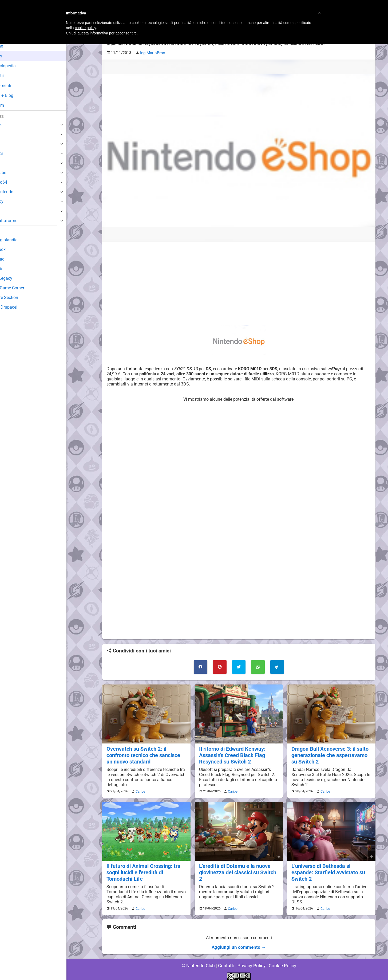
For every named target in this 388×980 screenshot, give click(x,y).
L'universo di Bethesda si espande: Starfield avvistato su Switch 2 (331, 866)
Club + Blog (18, 95)
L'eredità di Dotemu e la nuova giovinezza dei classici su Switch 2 (239, 866)
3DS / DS (13, 153)
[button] (319, 13)
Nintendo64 (15, 182)
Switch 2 (12, 125)
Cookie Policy (280, 961)
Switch (11, 134)
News (13, 56)
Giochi (13, 76)
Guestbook (15, 249)
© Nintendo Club (201, 961)
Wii (7, 163)
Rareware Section (21, 298)
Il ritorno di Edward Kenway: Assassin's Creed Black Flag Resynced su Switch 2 (231, 753)
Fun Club (13, 269)
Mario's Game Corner (24, 288)
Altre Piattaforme (21, 221)
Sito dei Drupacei (20, 307)
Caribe (140, 789)
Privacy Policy (251, 961)
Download (14, 259)
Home (13, 46)
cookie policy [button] (85, 28)
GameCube (15, 173)
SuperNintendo (18, 192)
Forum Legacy (18, 278)
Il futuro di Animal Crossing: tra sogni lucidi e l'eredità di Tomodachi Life (142, 869)
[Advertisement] (239, 283)
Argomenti (17, 86)
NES (8, 211)
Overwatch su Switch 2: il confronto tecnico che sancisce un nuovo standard (146, 753)
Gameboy (13, 201)
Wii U (9, 144)
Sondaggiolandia (20, 240)
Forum (14, 105)
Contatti (227, 961)
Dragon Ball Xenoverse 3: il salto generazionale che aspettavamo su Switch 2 (328, 753)
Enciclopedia (20, 66)
